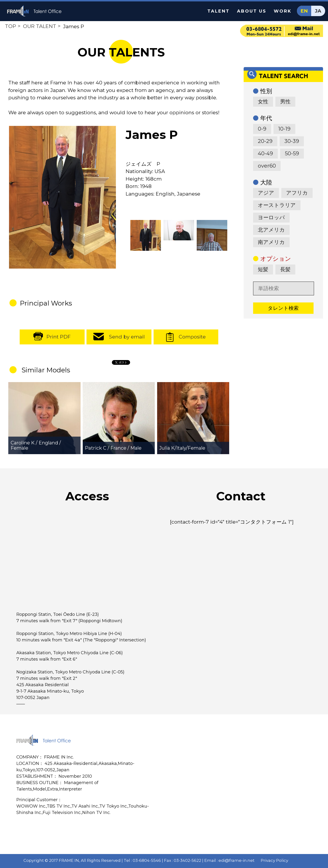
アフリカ (297, 193)
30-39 (292, 141)
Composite (192, 337)
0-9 (262, 129)
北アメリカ (271, 230)
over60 (267, 166)
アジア (266, 193)
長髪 (285, 269)
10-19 (284, 129)
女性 (263, 102)
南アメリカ (271, 242)
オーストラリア (277, 205)
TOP (11, 26)
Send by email (127, 337)
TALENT (219, 11)
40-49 (265, 153)
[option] (62, 197)
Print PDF (59, 337)
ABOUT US (252, 11)
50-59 (292, 153)
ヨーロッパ (271, 217)
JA (318, 11)
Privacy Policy (274, 860)
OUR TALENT (40, 26)
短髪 (263, 269)
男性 (285, 102)
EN (304, 11)
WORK (283, 11)
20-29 (265, 141)
